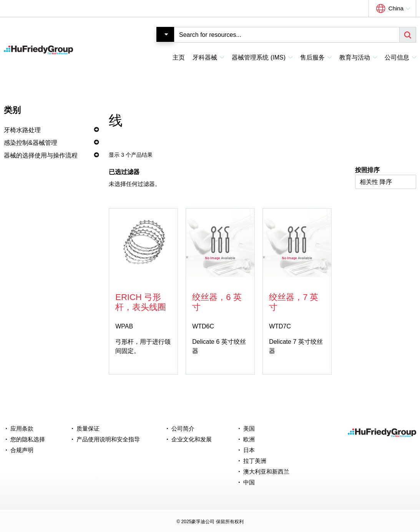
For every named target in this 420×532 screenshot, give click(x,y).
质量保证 (88, 428)
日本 (249, 450)
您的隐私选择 (28, 439)
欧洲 (249, 439)
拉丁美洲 (255, 461)
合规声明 (22, 450)
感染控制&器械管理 (31, 143)
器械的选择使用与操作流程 (41, 155)
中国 (249, 482)
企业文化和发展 (192, 439)
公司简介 (183, 428)
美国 (249, 428)
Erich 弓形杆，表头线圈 (141, 302)
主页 (179, 57)
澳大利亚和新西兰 (266, 472)
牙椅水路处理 (22, 130)
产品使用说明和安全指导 (108, 439)
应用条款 (22, 428)
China (396, 8)
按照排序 (367, 170)
